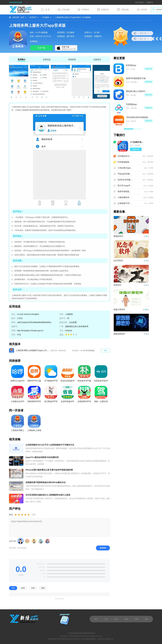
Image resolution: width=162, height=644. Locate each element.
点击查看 (73, 322)
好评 (23, 588)
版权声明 (77, 633)
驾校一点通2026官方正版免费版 (101, 395)
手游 (106, 619)
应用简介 (22, 60)
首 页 (45, 10)
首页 (22, 17)
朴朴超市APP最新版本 (84, 374)
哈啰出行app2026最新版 (17, 374)
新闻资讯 (103, 10)
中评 (33, 588)
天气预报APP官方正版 (51, 374)
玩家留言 (97, 60)
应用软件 (83, 10)
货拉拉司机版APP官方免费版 (68, 374)
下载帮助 (85, 633)
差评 (43, 588)
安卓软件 (33, 17)
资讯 (126, 619)
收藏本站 (150, 2)
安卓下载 (41, 48)
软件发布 (92, 633)
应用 (116, 619)
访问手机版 (139, 2)
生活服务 (46, 17)
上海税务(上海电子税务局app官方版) (34, 424)
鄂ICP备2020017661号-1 (72, 639)
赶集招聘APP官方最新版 (84, 395)
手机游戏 (64, 10)
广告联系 (70, 633)
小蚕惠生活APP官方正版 (18, 395)
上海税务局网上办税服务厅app (18, 424)
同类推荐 (72, 60)
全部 (13, 588)
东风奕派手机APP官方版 (101, 374)
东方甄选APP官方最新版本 (51, 395)
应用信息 (47, 60)
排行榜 (142, 10)
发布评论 (103, 548)
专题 (136, 619)
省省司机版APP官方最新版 (68, 395)
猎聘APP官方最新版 (34, 374)
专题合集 (123, 10)
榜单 (147, 619)
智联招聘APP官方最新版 (34, 395)
